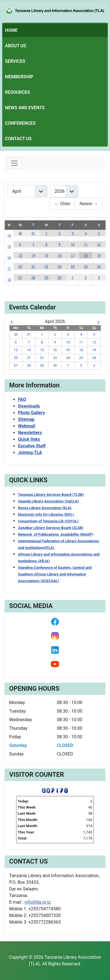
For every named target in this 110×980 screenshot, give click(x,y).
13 (20, 256)
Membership (19, 77)
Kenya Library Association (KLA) (45, 508)
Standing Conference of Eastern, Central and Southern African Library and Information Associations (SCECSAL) (55, 574)
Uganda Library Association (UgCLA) (48, 501)
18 (86, 256)
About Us (16, 46)
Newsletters (30, 433)
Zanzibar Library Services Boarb (51, 528)
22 (47, 267)
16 (9, 258)
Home (11, 30)
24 (73, 267)
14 (9, 236)
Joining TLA (30, 453)
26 (99, 267)
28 (33, 278)
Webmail (27, 426)
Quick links (29, 439)
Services (15, 61)
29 (47, 278)
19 (99, 256)
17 (73, 256)
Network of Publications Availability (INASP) (56, 534)
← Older (62, 204)
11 (86, 244)
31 (33, 233)
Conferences (20, 123)
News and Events (25, 108)
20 (20, 267)
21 (33, 267)
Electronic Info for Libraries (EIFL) (46, 514)
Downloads (29, 406)
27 (20, 278)
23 (60, 267)
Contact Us (18, 139)
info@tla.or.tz (38, 902)
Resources (17, 92)
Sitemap (26, 419)
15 (9, 247)
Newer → (89, 204)
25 (86, 267)
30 (20, 233)
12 (99, 244)
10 (73, 244)
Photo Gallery (31, 413)
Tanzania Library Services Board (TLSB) (51, 495)
